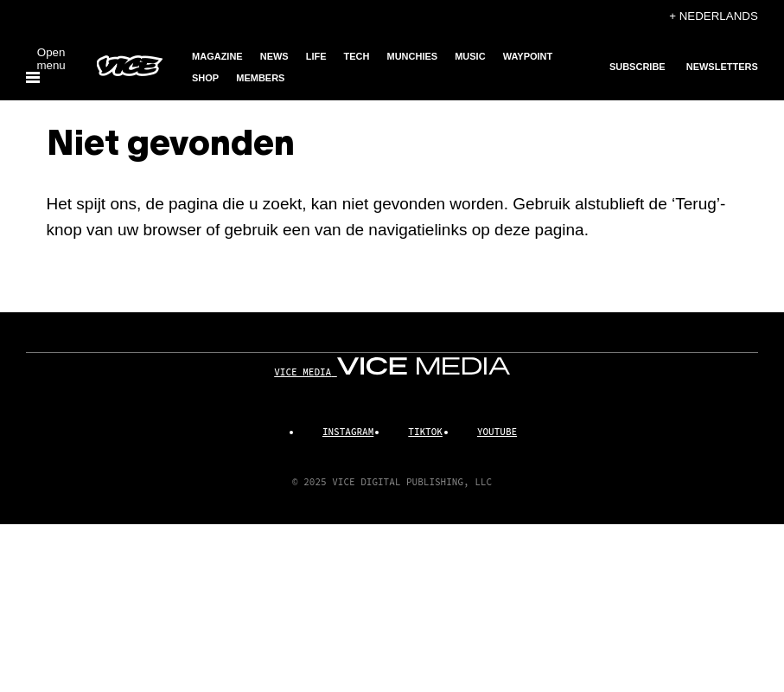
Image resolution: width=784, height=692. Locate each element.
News (274, 56)
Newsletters (722, 67)
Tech (357, 56)
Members (260, 78)
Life (316, 56)
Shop (205, 78)
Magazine (217, 56)
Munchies (413, 56)
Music (470, 56)
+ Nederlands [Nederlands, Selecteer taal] (714, 16)
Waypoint (528, 56)
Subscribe (637, 67)
